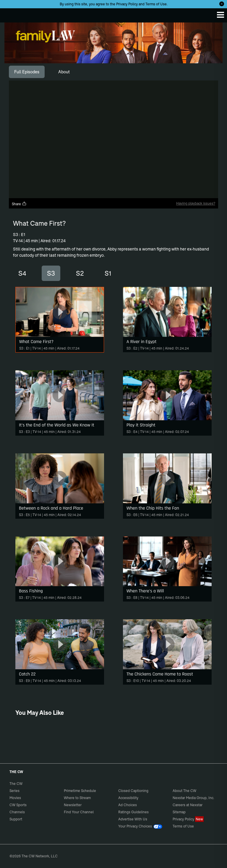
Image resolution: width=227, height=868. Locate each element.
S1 (108, 273)
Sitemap (179, 812)
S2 (80, 273)
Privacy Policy (127, 4)
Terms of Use (156, 4)
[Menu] (220, 15)
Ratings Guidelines (133, 812)
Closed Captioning (133, 791)
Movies (15, 798)
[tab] (27, 72)
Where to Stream (77, 798)
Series (14, 791)
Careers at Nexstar (188, 805)
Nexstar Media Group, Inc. (193, 798)
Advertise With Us (133, 819)
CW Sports (18, 805)
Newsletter (73, 805)
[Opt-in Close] (222, 4)
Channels (17, 812)
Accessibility (128, 798)
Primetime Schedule (80, 791)
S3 (51, 273)
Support (16, 819)
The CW (10, 14)
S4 (22, 273)
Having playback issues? (196, 203)
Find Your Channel (79, 812)
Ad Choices (128, 805)
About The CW (184, 791)
